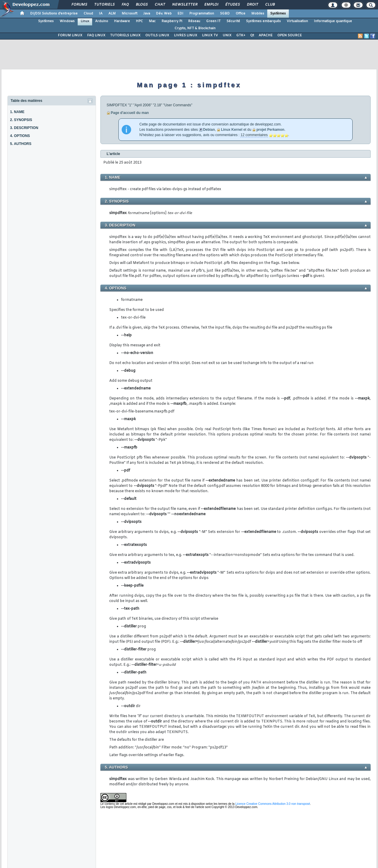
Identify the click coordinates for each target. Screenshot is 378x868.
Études (232, 5)
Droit (252, 5)
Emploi (211, 5)
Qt (252, 35)
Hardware (122, 21)
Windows (67, 21)
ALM (112, 14)
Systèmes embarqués (263, 21)
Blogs (141, 5)
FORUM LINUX (70, 35)
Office (241, 14)
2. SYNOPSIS (21, 120)
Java (147, 14)
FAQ (125, 5)
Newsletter (184, 5)
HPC (139, 21)
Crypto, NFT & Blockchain (195, 28)
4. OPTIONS (20, 136)
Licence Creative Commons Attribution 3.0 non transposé (273, 804)
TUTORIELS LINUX (125, 35)
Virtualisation (297, 21)
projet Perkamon (270, 130)
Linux (85, 21)
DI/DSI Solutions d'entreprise (54, 14)
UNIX (227, 35)
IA (101, 14)
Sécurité (233, 21)
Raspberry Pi (172, 21)
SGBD (225, 14)
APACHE (266, 35)
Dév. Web (164, 14)
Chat (160, 5)
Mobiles (258, 14)
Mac (152, 21)
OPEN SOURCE (290, 35)
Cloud (88, 14)
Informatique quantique (333, 21)
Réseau (194, 21)
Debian (209, 130)
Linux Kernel (232, 130)
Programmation (202, 14)
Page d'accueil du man (130, 113)
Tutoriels (104, 5)
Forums (79, 5)
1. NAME (17, 112)
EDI (180, 14)
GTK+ (241, 35)
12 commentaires (254, 135)
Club (270, 5)
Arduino (102, 21)
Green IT (213, 21)
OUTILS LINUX (157, 35)
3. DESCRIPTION (24, 128)
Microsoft (129, 14)
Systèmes (278, 14)
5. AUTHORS (21, 144)
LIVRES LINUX (186, 35)
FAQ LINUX (96, 35)
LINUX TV (210, 35)
